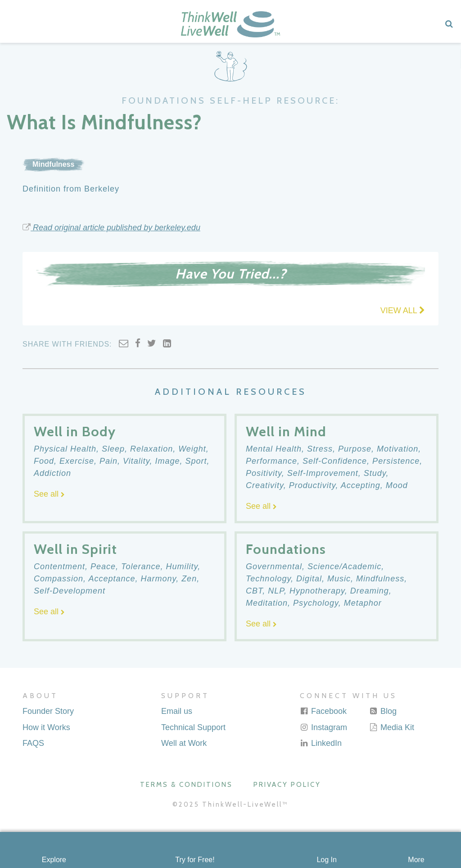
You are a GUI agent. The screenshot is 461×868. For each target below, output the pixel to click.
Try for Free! (195, 860)
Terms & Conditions (186, 785)
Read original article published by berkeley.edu (111, 228)
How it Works (46, 727)
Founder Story (48, 711)
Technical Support (193, 727)
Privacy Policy (287, 785)
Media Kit (392, 727)
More (416, 860)
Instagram (323, 727)
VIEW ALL (403, 311)
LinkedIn (321, 743)
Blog (383, 711)
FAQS (33, 743)
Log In (326, 860)
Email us (177, 711)
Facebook (323, 711)
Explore (54, 860)
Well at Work (184, 743)
